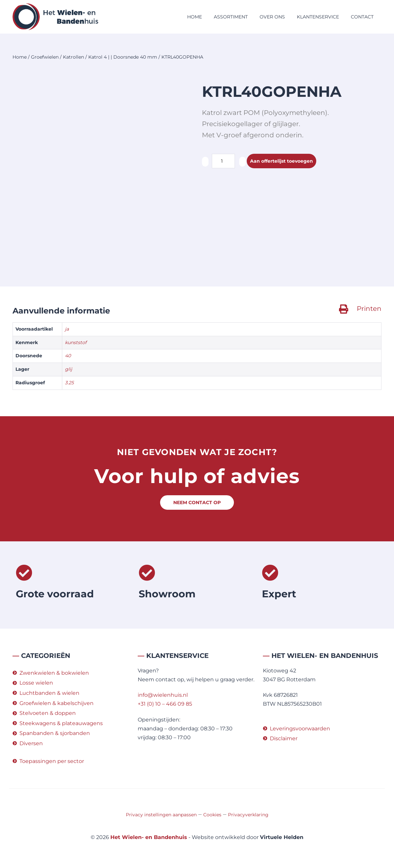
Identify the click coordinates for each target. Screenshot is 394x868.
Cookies (212, 815)
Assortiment (231, 17)
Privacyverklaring (248, 815)
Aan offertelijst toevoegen (286, 161)
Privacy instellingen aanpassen (161, 815)
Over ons (272, 17)
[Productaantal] (223, 161)
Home (195, 17)
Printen (369, 309)
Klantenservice (318, 17)
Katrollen (73, 57)
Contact (362, 17)
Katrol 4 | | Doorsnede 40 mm (123, 57)
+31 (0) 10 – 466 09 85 (165, 704)
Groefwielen (45, 57)
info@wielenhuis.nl (163, 695)
